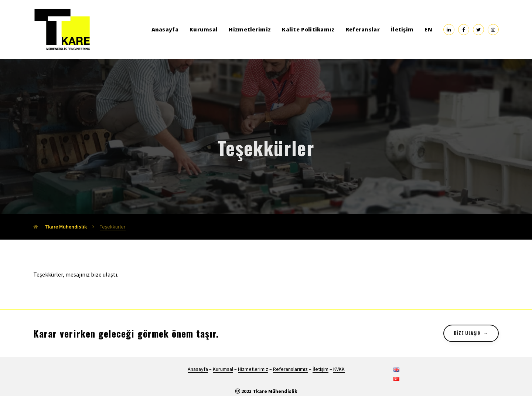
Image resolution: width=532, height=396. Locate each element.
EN (428, 29)
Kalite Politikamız (308, 29)
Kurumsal (204, 29)
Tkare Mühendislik (60, 227)
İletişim (402, 29)
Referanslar (363, 29)
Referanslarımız (290, 369)
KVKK (339, 369)
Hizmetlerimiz (250, 29)
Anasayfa (165, 29)
